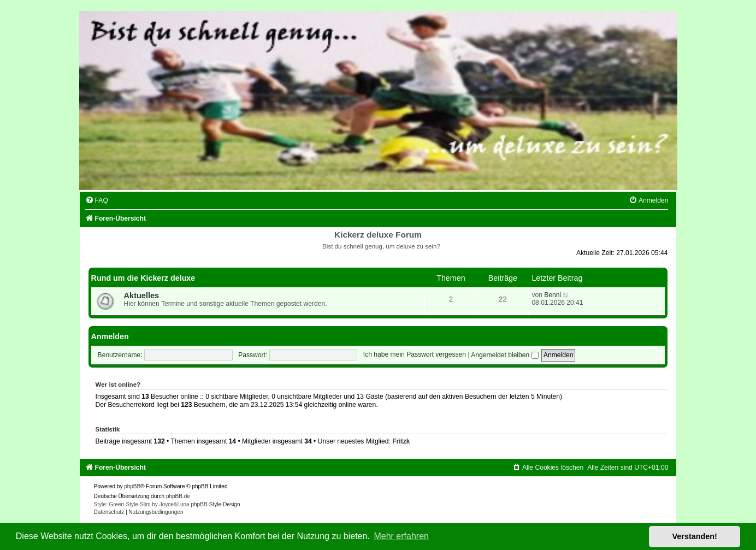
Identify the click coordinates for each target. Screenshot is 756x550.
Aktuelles (142, 295)
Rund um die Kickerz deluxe (143, 278)
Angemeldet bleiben (504, 355)
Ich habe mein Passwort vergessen (415, 355)
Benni (553, 295)
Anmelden (110, 336)
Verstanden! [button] (695, 536)
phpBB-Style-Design (215, 504)
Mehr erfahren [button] (401, 536)
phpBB (132, 486)
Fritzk (401, 441)
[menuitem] (97, 200)
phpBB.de (178, 496)
